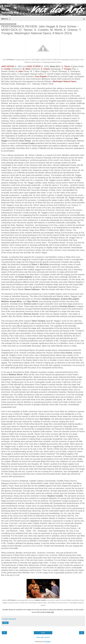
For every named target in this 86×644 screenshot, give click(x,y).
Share (5, 623)
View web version (43, 637)
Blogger (48, 642)
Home (43, 633)
